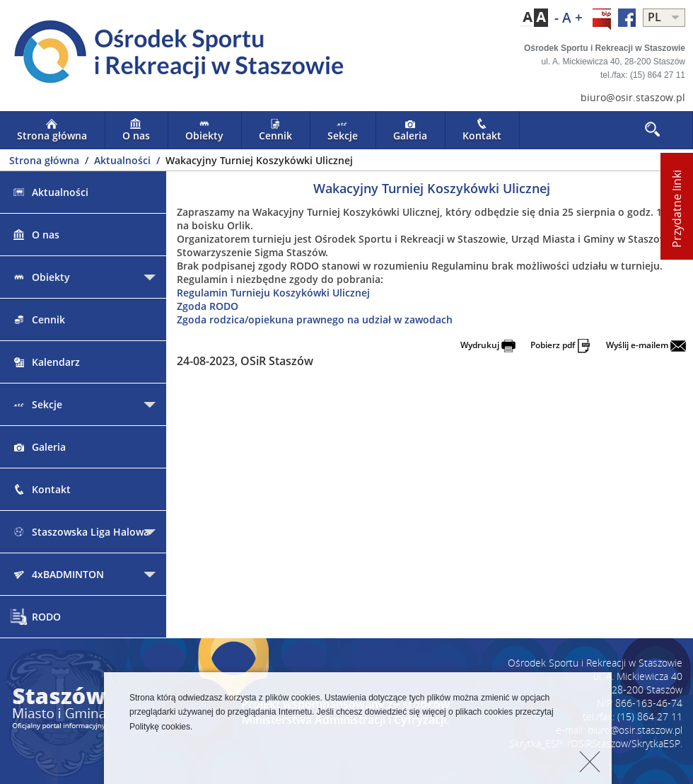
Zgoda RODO (208, 306)
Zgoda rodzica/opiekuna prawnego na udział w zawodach (315, 319)
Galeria (410, 130)
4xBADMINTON (57, 574)
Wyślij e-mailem (646, 345)
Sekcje (343, 130)
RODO (36, 617)
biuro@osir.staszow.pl (633, 97)
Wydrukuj (488, 345)
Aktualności (124, 160)
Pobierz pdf (561, 345)
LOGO (173, 54)
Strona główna (52, 130)
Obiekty (204, 130)
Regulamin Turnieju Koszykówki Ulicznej (273, 293)
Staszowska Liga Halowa (80, 532)
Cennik (275, 130)
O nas (136, 130)
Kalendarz (45, 362)
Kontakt (482, 130)
